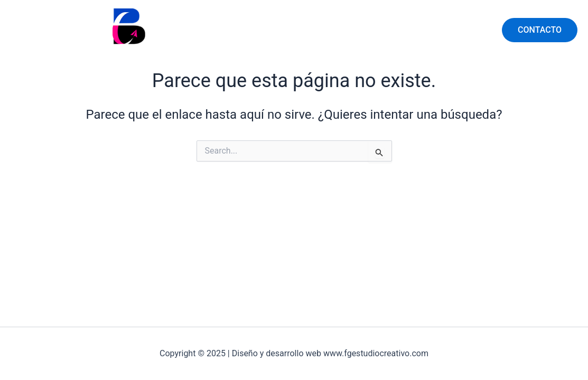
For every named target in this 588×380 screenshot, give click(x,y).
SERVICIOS (390, 30)
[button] (540, 30)
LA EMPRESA (456, 30)
